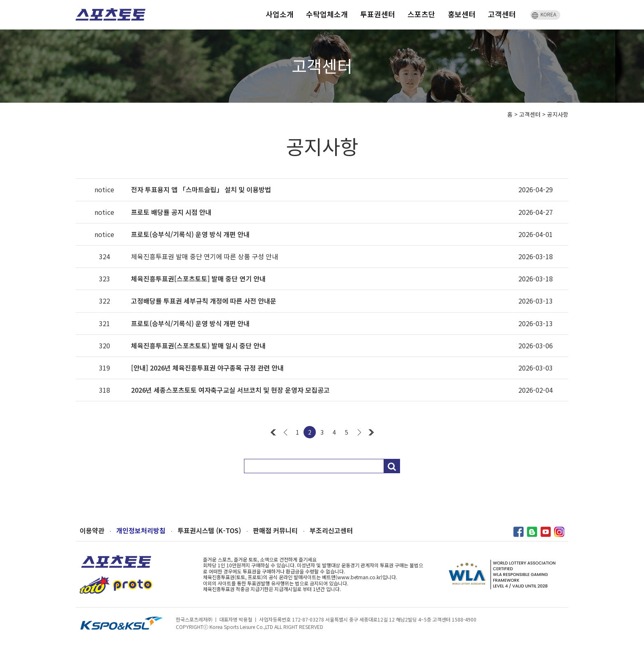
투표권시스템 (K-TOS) (209, 531)
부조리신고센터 (331, 531)
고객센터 (502, 14)
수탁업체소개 (327, 14)
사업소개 (280, 14)
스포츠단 (421, 14)
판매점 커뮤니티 (275, 531)
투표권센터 (378, 14)
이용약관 (92, 531)
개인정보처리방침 (141, 531)
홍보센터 (462, 14)
